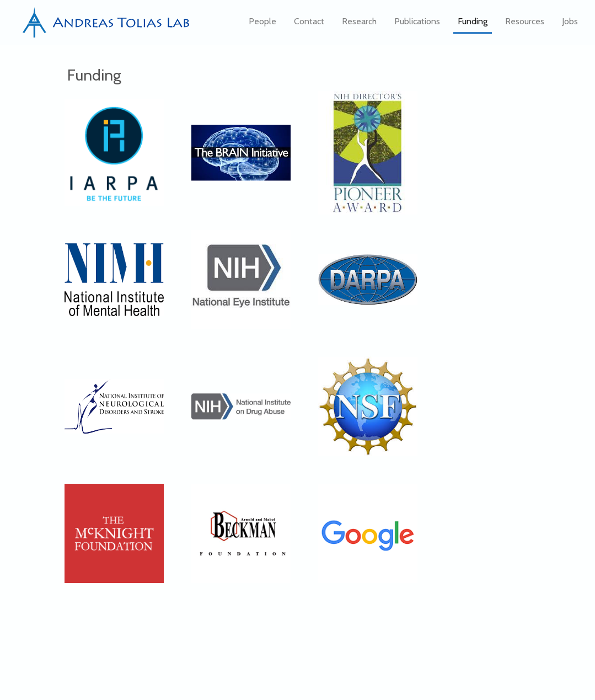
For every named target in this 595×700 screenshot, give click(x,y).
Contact (309, 25)
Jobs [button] (570, 25)
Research (359, 25)
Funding (473, 25)
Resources (525, 25)
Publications (417, 25)
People (262, 25)
